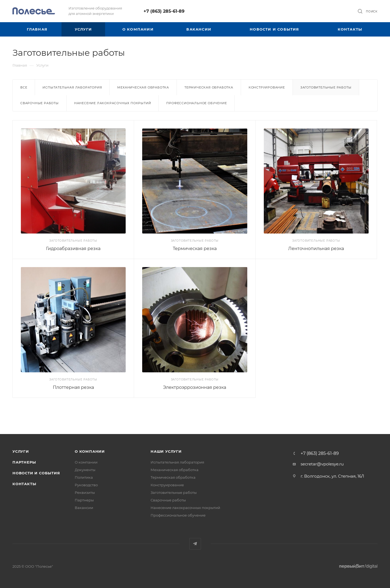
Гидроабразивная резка (73, 249)
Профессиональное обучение (196, 103)
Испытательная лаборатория (72, 87)
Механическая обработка (143, 87)
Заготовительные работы (174, 492)
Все (24, 87)
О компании (90, 451)
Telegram (195, 544)
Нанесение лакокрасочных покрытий (113, 103)
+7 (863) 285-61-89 (164, 11)
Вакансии (84, 508)
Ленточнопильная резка (316, 249)
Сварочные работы (40, 103)
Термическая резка (195, 249)
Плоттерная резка (73, 387)
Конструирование (267, 87)
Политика (84, 477)
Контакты (24, 484)
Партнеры (24, 462)
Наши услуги (166, 451)
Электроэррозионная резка (195, 387)
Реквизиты (85, 492)
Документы (85, 470)
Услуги (21, 451)
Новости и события (36, 473)
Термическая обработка (209, 87)
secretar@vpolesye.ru (322, 464)
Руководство (86, 485)
